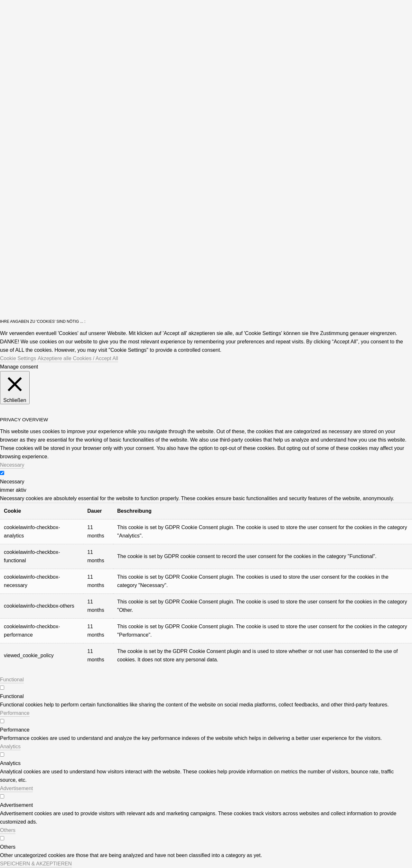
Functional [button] (12, 680)
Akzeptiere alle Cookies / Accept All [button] (78, 358)
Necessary (12, 482)
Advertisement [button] (16, 788)
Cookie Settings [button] (18, 358)
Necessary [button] (12, 465)
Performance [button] (15, 713)
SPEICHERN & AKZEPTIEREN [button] (36, 864)
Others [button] (8, 830)
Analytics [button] (10, 747)
